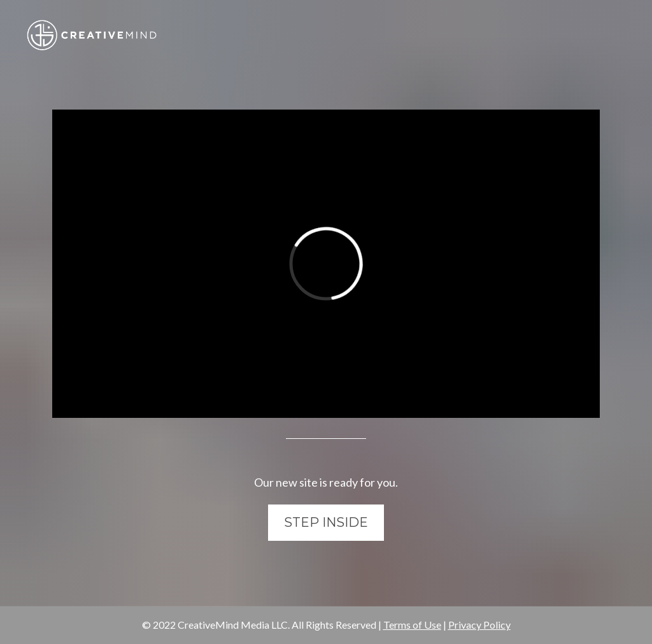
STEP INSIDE (326, 522)
